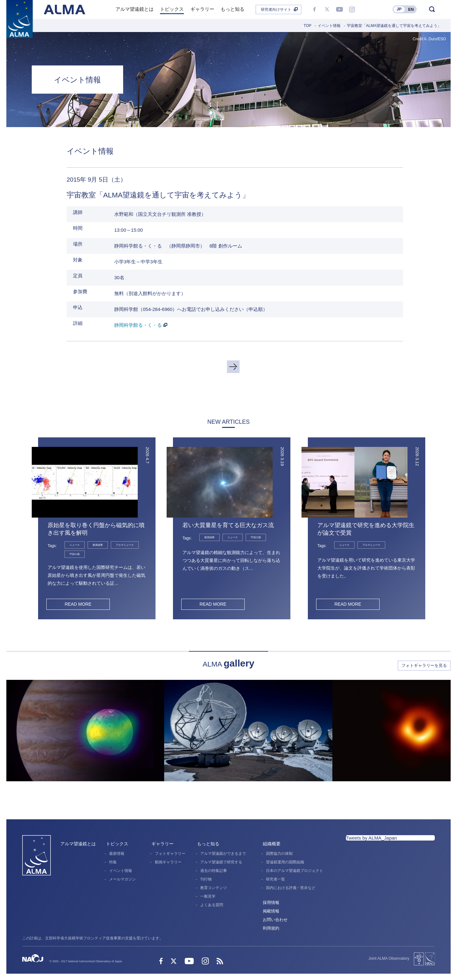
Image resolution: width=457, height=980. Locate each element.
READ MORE (78, 604)
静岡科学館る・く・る (138, 325)
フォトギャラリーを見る (424, 665)
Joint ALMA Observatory (389, 958)
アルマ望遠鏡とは (78, 844)
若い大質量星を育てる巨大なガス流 (228, 525)
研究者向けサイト (276, 10)
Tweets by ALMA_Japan (371, 838)
